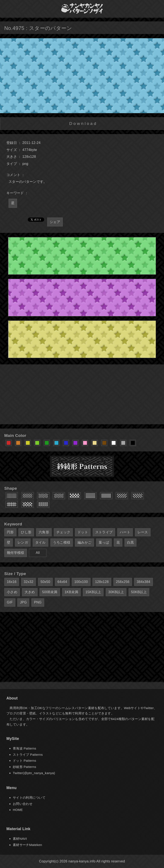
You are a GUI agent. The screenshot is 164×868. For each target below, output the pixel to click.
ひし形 (26, 532)
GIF (10, 602)
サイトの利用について (29, 798)
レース (143, 532)
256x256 (123, 582)
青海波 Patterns (24, 748)
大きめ (30, 592)
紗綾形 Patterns (24, 767)
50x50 (45, 582)
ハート (125, 532)
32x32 (29, 582)
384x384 (143, 582)
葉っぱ (104, 542)
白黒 (131, 542)
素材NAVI (20, 839)
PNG (38, 602)
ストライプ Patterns (28, 755)
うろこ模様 (62, 542)
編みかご (84, 542)
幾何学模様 (16, 553)
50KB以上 (139, 592)
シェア (55, 222)
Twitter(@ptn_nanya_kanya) (34, 773)
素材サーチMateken (27, 845)
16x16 (12, 582)
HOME (18, 810)
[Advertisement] (82, 394)
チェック (63, 532)
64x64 (62, 582)
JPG (23, 602)
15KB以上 (93, 592)
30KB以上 (116, 592)
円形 (10, 532)
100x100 (81, 582)
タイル (40, 542)
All (38, 553)
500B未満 (50, 592)
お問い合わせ (23, 804)
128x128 (102, 582)
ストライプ (104, 532)
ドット (83, 532)
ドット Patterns (24, 761)
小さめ (12, 592)
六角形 (44, 532)
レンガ (23, 542)
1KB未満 (72, 592)
